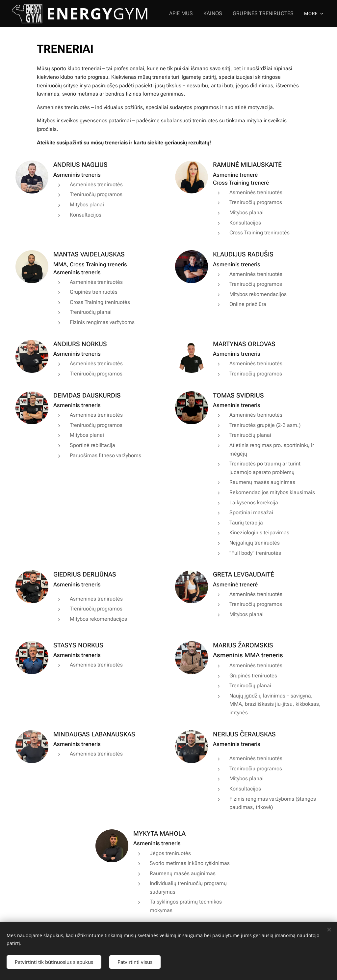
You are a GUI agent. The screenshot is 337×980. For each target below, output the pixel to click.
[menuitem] (188, 14)
